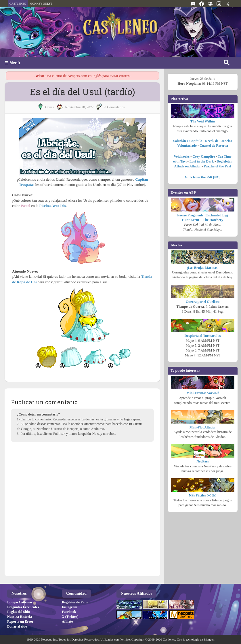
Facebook (69, 612)
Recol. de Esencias (219, 141)
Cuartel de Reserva (214, 146)
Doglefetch (224, 161)
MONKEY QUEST (41, 4)
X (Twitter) (70, 617)
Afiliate (67, 622)
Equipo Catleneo (20, 602)
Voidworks (182, 156)
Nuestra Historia (20, 617)
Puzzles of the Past (217, 166)
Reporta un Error (20, 622)
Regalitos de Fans (75, 602)
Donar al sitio (17, 626)
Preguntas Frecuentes (23, 607)
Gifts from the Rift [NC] (203, 177)
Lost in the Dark (202, 161)
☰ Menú (12, 63)
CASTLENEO (18, 4)
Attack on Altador (188, 166)
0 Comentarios (114, 107)
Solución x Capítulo (188, 141)
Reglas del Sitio (19, 612)
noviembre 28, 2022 (79, 107)
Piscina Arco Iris (53, 206)
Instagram (69, 607)
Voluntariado (187, 146)
